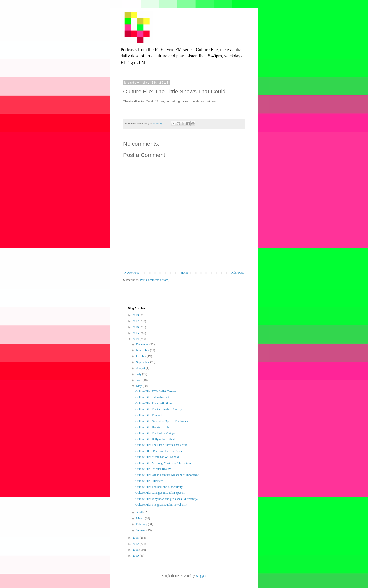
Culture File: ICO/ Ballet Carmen (156, 391)
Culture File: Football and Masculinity (159, 487)
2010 (136, 556)
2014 (136, 339)
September (143, 362)
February (142, 524)
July (139, 374)
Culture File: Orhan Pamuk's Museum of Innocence (167, 475)
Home (185, 273)
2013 (136, 538)
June (139, 380)
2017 (136, 321)
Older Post (237, 273)
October (142, 356)
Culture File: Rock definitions (154, 403)
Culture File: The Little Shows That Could (162, 445)
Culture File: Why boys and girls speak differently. (166, 499)
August (141, 368)
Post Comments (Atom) (155, 280)
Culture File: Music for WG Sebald (157, 457)
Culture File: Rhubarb (149, 415)
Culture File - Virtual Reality (153, 469)
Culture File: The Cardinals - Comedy (159, 409)
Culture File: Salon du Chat (152, 397)
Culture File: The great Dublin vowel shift (161, 505)
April (140, 512)
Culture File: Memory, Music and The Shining (164, 463)
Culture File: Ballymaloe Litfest (155, 439)
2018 (136, 315)
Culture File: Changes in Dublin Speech (160, 493)
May (139, 386)
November (143, 350)
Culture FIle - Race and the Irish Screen (160, 451)
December (143, 344)
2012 (136, 544)
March (141, 518)
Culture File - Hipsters (149, 481)
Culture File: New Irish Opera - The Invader (163, 421)
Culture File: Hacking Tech (152, 427)
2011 (136, 550)
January (141, 530)
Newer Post (132, 273)
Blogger (201, 576)
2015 (136, 333)
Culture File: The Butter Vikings (155, 433)
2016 (136, 327)
